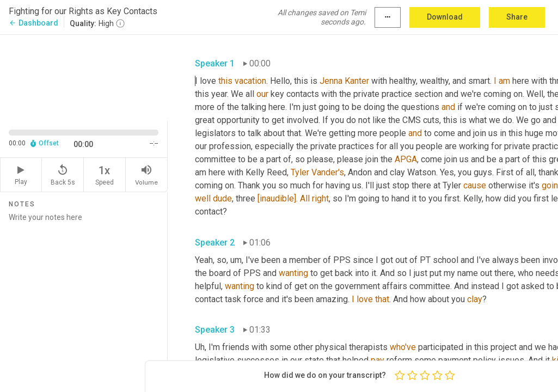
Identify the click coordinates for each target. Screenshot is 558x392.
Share (517, 17)
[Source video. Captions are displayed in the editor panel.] (84, 77)
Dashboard (33, 23)
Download (445, 17)
